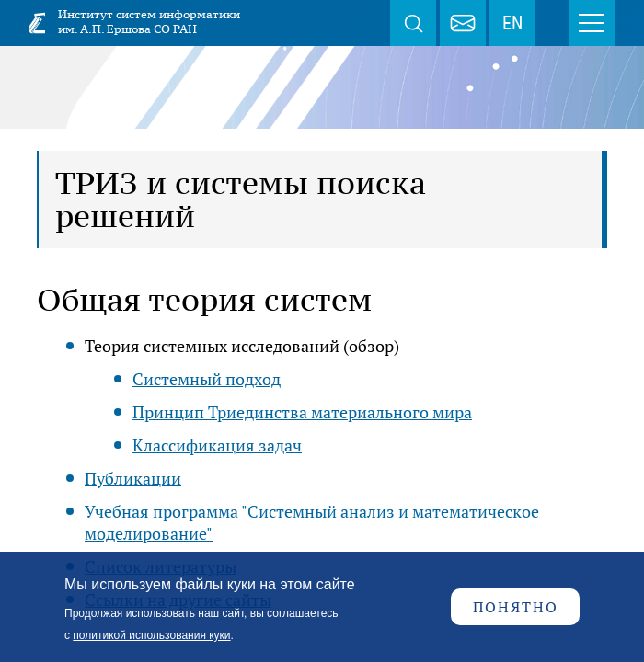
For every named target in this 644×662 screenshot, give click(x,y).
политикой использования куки (151, 635)
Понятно (516, 607)
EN (512, 23)
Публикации (133, 478)
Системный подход (207, 379)
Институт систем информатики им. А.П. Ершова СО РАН (149, 22)
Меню (592, 23)
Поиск (413, 23)
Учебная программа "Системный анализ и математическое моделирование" (312, 522)
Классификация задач (217, 445)
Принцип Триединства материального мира (302, 412)
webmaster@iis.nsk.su (463, 23)
